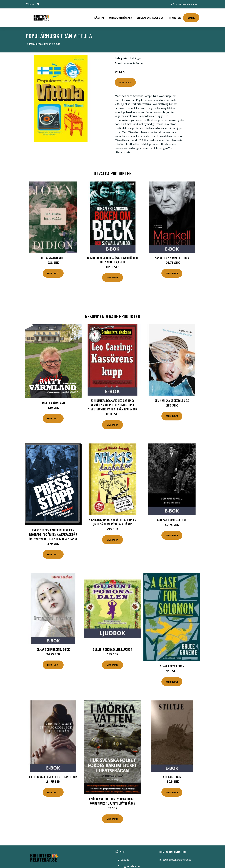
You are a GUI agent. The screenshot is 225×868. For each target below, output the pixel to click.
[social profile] (38, 4)
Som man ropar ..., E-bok (172, 517)
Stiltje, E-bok (172, 774)
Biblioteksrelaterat (151, 17)
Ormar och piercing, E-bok (53, 647)
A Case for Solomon (172, 664)
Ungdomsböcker (121, 17)
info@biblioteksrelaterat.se (183, 4)
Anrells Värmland (53, 401)
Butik (191, 17)
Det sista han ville (53, 255)
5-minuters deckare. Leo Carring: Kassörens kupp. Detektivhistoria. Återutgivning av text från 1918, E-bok (112, 403)
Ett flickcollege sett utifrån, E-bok (53, 774)
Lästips (99, 17)
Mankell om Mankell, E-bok (172, 255)
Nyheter (175, 17)
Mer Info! (125, 80)
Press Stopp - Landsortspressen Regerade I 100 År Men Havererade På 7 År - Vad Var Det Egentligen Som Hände (53, 532)
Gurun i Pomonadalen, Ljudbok (112, 647)
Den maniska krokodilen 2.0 (172, 398)
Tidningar (136, 56)
